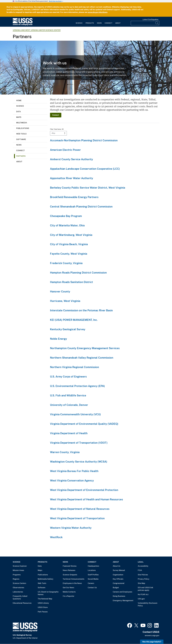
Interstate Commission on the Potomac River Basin (81, 310)
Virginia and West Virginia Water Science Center (37, 30)
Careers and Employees (122, 592)
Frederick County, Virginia (66, 263)
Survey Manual (119, 570)
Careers (91, 583)
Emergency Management (123, 601)
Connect (108, 23)
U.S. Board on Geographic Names (48, 593)
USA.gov (141, 599)
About (118, 23)
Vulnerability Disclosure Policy (148, 604)
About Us (116, 566)
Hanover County (60, 291)
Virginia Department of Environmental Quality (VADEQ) (84, 424)
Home (19, 101)
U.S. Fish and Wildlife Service (68, 395)
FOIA (140, 570)
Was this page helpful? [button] (152, 642)
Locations (92, 570)
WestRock (56, 537)
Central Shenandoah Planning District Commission (81, 206)
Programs (17, 575)
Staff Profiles (93, 575)
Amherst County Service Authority (71, 159)
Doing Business (119, 596)
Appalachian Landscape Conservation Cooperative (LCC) (85, 169)
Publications (23, 128)
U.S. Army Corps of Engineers (68, 377)
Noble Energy (58, 339)
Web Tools (21, 134)
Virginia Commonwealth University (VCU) (75, 414)
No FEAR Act (143, 594)
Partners (21, 156)
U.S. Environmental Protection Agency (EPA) (77, 386)
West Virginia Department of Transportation (77, 518)
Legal (141, 562)
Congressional (119, 583)
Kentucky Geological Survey (68, 329)
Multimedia (22, 123)
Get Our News (68, 588)
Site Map (141, 583)
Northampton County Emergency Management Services (85, 348)
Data (18, 112)
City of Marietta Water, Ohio (67, 225)
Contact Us (92, 588)
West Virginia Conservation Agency (72, 480)
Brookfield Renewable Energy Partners (74, 197)
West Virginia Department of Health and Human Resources (86, 499)
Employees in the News (72, 583)
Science (79, 23)
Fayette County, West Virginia (69, 254)
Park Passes (43, 612)
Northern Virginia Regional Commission (74, 367)
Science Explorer (20, 566)
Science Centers (19, 583)
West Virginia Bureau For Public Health (74, 471)
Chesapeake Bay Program (66, 216)
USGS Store (43, 607)
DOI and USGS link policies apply (145, 589)
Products (90, 23)
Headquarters (93, 566)
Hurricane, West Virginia (65, 301)
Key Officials (118, 579)
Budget (116, 588)
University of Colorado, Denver (69, 405)
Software (21, 139)
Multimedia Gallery (46, 579)
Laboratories (18, 592)
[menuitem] (79, 22)
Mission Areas (18, 570)
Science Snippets (70, 575)
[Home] (23, 25)
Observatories (18, 588)
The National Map (45, 599)
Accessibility (143, 566)
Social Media (93, 579)
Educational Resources (22, 603)
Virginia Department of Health (69, 433)
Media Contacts (69, 592)
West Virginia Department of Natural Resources (80, 509)
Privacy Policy (144, 579)
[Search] (157, 23)
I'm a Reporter (69, 596)
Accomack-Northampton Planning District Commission (84, 140)
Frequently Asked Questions (20, 597)
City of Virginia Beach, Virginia (69, 244)
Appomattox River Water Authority (72, 178)
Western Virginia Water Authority (71, 528)
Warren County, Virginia (65, 452)
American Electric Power (65, 150)
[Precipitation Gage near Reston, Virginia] (86, 68)
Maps (19, 117)
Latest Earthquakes (150, 20)
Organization (118, 575)
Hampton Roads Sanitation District (71, 282)
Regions (16, 579)
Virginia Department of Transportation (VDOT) (79, 443)
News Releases (69, 570)
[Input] (145, 23)
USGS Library (43, 603)
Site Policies (143, 575)
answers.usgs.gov (152, 635)
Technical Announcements (73, 579)
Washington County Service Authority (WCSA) (79, 462)
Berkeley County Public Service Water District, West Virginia (88, 188)
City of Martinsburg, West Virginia (71, 235)
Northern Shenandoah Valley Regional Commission (82, 358)
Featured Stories (70, 566)
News (99, 23)
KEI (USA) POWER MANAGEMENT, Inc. (74, 320)
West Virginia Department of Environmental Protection (84, 490)
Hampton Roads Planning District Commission (78, 273)
